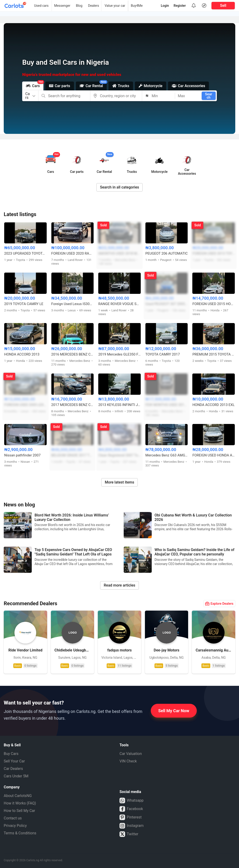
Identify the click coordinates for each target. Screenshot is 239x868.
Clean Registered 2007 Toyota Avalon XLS (119, 455)
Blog (79, 6)
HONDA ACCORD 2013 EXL (213, 405)
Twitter (129, 834)
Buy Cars (11, 754)
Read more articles (119, 585)
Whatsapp (132, 800)
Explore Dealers (219, 604)
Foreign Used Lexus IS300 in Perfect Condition (73, 304)
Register (180, 6)
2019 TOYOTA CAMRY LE (24, 304)
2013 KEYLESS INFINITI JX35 (119, 405)
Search (209, 96)
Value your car (115, 6)
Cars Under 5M (16, 776)
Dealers (93, 6)
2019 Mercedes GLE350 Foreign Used (119, 354)
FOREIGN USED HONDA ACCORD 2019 (214, 455)
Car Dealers (13, 769)
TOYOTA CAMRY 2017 (163, 354)
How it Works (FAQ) (20, 803)
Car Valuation (131, 754)
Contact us (13, 818)
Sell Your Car (14, 761)
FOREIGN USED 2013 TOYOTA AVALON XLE (214, 253)
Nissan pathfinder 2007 (22, 455)
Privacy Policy (15, 826)
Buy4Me (137, 6)
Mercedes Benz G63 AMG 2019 (167, 455)
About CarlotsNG (18, 796)
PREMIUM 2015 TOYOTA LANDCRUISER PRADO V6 (214, 354)
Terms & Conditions (20, 833)
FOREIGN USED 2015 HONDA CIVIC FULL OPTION (214, 304)
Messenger (62, 6)
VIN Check (128, 761)
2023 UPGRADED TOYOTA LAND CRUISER (25, 253)
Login (165, 6)
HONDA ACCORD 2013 (22, 354)
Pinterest (131, 817)
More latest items (119, 482)
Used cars (41, 6)
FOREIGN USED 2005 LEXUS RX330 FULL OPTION (25, 405)
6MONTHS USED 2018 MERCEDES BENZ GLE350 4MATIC (119, 253)
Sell (223, 5)
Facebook (131, 809)
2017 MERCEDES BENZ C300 (73, 405)
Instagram (132, 826)
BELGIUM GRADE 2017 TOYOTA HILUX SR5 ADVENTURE (73, 455)
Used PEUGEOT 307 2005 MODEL (167, 304)
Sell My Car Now (174, 711)
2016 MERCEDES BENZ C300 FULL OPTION (73, 354)
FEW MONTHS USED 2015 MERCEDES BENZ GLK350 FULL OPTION (167, 405)
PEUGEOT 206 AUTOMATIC (167, 253)
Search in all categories (119, 187)
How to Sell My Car (19, 811)
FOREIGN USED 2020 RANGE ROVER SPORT (73, 253)
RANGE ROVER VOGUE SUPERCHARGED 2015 (119, 304)
